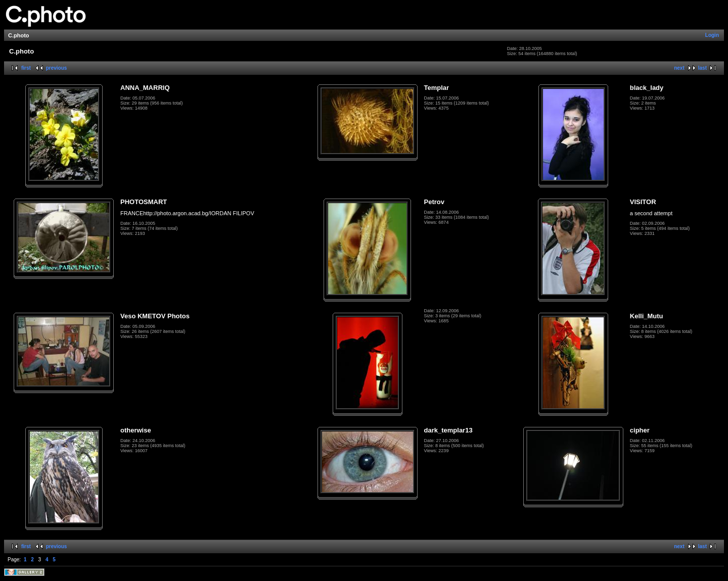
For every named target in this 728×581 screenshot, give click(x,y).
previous (57, 68)
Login (712, 35)
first (26, 68)
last (702, 68)
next (679, 68)
